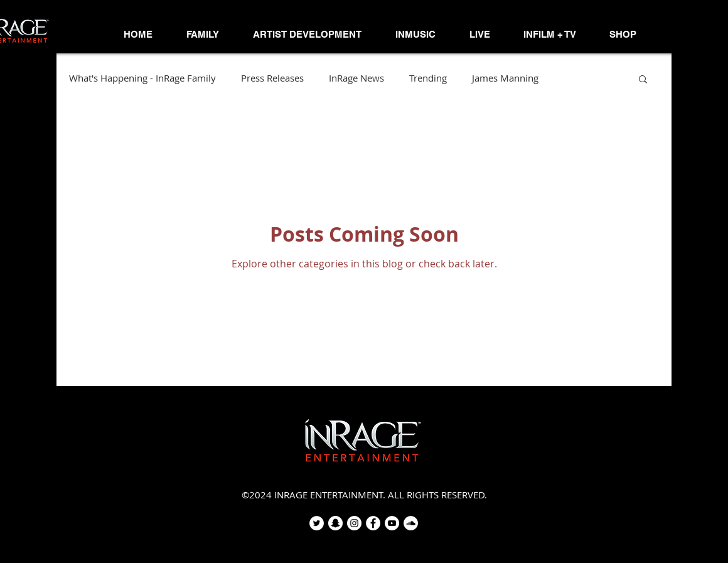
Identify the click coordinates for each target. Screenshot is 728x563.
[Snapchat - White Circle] (335, 523)
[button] (203, 35)
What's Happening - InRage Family (142, 78)
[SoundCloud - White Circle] (411, 523)
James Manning (505, 78)
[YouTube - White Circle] (392, 523)
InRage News (356, 78)
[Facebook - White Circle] (373, 523)
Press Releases (272, 78)
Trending (428, 78)
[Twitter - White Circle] (317, 523)
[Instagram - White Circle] (354, 523)
